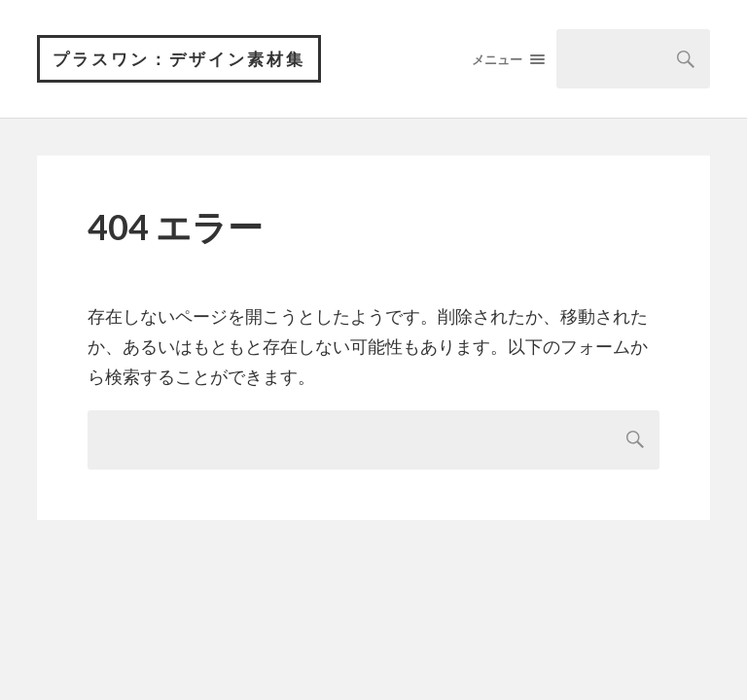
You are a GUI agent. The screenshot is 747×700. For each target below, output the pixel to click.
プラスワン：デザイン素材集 (179, 59)
